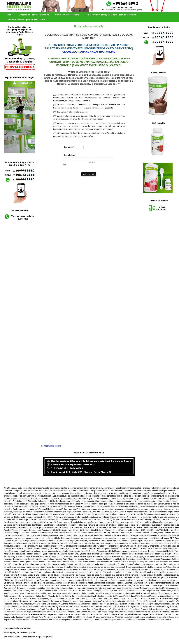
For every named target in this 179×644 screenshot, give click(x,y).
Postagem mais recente (51, 446)
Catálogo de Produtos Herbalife (34, 15)
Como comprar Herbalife (67, 15)
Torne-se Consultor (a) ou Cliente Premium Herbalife (110, 15)
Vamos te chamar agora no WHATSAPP (26, 20)
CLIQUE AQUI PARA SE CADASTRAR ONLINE (89, 52)
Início (10, 15)
